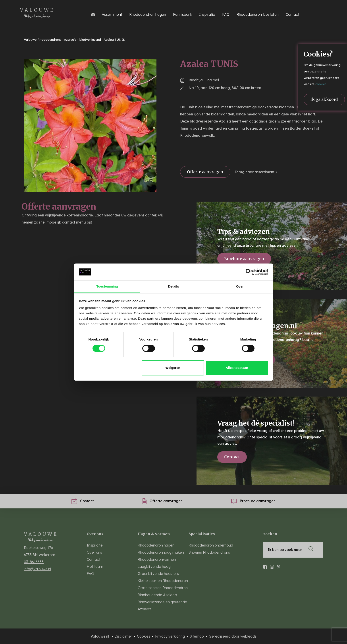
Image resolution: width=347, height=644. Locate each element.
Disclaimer (124, 636)
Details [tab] (173, 287)
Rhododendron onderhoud (211, 545)
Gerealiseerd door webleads (233, 636)
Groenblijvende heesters (158, 574)
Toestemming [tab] (107, 287)
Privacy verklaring (170, 636)
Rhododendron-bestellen (258, 14)
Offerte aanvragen (205, 172)
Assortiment (112, 14)
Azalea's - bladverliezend (83, 40)
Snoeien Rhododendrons (209, 552)
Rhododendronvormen (157, 559)
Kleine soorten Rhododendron (163, 581)
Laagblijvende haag (154, 566)
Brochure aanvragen (244, 259)
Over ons (94, 552)
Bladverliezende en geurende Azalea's (162, 605)
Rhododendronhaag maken (161, 552)
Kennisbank (183, 14)
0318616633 (34, 562)
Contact (292, 14)
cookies (321, 84)
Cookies (144, 636)
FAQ (226, 14)
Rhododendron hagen (148, 14)
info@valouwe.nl (37, 569)
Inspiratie (207, 14)
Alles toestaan (237, 368)
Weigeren (173, 368)
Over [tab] (240, 287)
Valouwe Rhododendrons (43, 40)
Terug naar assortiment (254, 172)
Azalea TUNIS (114, 40)
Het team (95, 566)
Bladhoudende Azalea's (157, 595)
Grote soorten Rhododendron (163, 588)
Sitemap (197, 636)
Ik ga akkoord (324, 99)
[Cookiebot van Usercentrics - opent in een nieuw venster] (249, 272)
